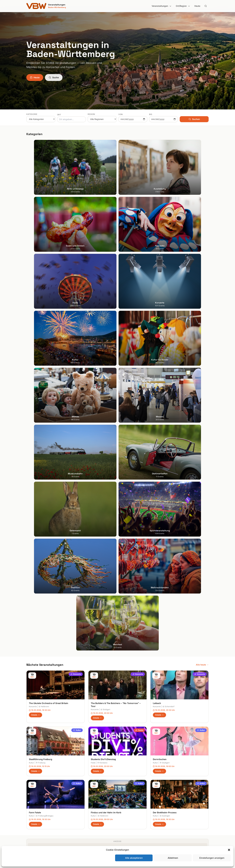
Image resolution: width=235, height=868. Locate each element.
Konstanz (102, 406)
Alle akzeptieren (134, 858)
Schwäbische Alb (128, 828)
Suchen (194, 119)
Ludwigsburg (33, 811)
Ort (59, 115)
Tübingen (31, 815)
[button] (229, 850)
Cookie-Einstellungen (177, 811)
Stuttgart (105, 353)
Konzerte (76, 318)
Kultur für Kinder (81, 820)
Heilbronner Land (128, 794)
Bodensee (125, 790)
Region (91, 114)
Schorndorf (168, 350)
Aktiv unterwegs (81, 790)
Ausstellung (79, 794)
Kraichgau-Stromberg (130, 803)
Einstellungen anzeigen (212, 858)
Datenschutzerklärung (178, 803)
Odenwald (125, 820)
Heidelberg (32, 799)
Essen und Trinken (82, 799)
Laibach (157, 347)
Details (36, 359)
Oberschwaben (127, 815)
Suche (54, 77)
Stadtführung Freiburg (41, 403)
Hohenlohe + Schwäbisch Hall (134, 799)
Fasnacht (78, 803)
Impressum (172, 799)
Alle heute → (202, 308)
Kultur (77, 374)
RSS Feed (171, 807)
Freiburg (41, 406)
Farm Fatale (35, 456)
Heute (197, 6)
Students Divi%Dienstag (103, 403)
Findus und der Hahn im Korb (106, 456)
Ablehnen (173, 858)
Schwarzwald (126, 832)
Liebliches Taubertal (130, 811)
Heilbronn (44, 350)
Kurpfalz (124, 807)
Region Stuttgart (128, 824)
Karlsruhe (31, 803)
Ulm (28, 820)
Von (121, 114)
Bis (151, 114)
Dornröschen (160, 403)
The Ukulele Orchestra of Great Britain (49, 347)
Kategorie (32, 114)
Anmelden (142, 717)
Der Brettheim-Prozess (165, 456)
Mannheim (31, 807)
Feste (139, 374)
